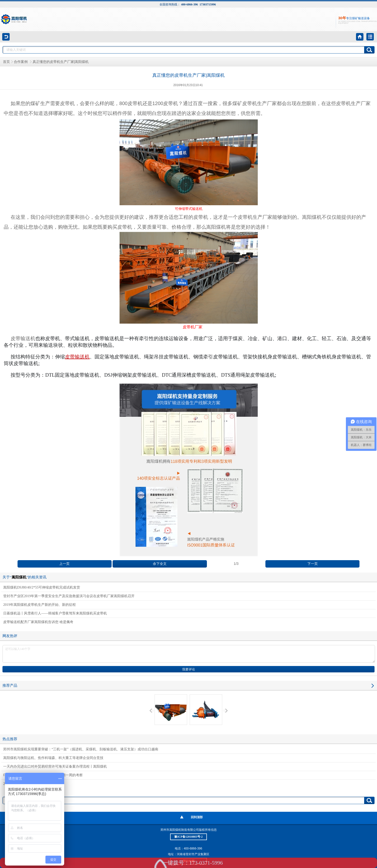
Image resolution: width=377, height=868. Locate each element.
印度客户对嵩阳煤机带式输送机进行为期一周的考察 (43, 775)
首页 (6, 62)
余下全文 (160, 564)
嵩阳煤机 (312, 217)
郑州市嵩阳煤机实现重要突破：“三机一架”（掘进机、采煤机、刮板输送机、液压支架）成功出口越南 (81, 749)
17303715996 (208, 4)
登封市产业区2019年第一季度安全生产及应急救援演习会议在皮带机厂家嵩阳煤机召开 (69, 596)
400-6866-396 (189, 4)
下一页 (313, 564)
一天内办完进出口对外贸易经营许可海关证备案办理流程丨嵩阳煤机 (55, 766)
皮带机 (67, 103)
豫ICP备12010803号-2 (188, 837)
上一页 (64, 564)
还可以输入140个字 (189, 654)
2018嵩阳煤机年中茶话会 (22, 784)
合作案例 (21, 62)
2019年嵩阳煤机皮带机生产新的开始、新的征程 (40, 605)
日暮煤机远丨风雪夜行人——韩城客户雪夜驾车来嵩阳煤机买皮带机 (55, 613)
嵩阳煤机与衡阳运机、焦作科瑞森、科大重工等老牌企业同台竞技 (53, 758)
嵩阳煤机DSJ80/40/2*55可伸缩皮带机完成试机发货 (42, 587)
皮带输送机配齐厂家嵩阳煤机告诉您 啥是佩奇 (38, 622)
